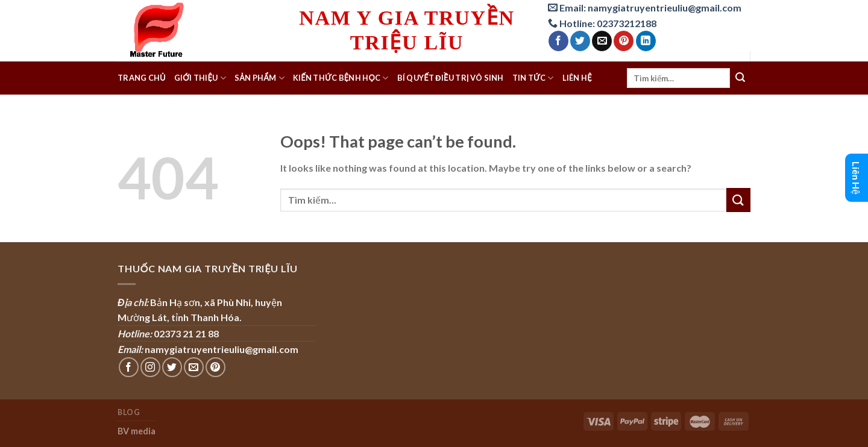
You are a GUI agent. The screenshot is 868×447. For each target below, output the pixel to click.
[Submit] (740, 78)
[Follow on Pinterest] (215, 367)
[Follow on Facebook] (129, 367)
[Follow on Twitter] (172, 367)
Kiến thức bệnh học (341, 78)
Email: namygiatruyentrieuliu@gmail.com (645, 8)
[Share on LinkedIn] (646, 41)
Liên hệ (577, 78)
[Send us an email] (194, 367)
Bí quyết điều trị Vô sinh (451, 78)
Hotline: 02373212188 (602, 23)
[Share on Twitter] (580, 41)
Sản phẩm (259, 78)
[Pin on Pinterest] (624, 41)
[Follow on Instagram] (150, 367)
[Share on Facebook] (558, 41)
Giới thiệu (200, 78)
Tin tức (533, 78)
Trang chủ (142, 78)
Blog (129, 412)
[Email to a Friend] (602, 41)
